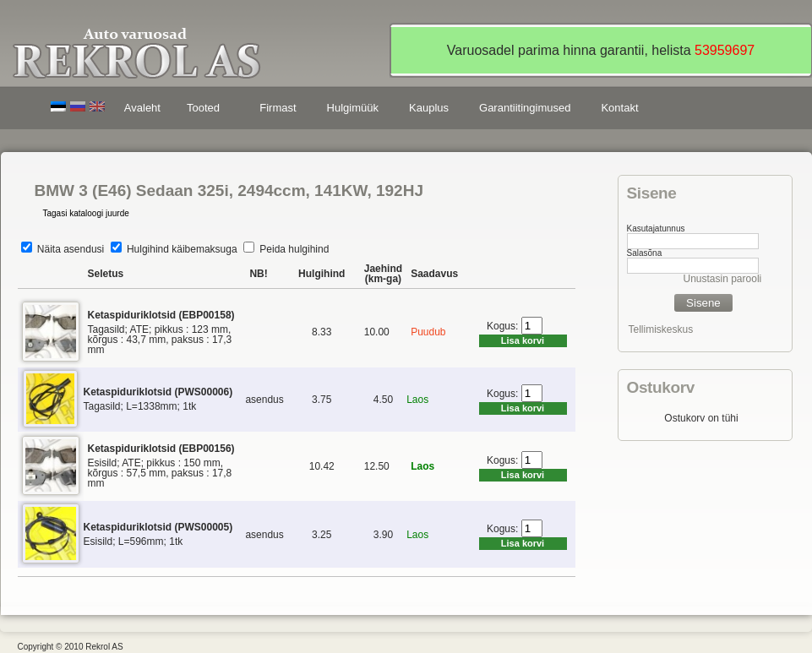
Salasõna (645, 253)
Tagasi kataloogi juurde (86, 213)
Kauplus (429, 108)
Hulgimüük (353, 108)
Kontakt (619, 108)
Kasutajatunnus (656, 229)
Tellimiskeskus (661, 329)
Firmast (278, 108)
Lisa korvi (523, 340)
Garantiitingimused (525, 108)
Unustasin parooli (723, 279)
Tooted (206, 110)
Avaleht (142, 108)
